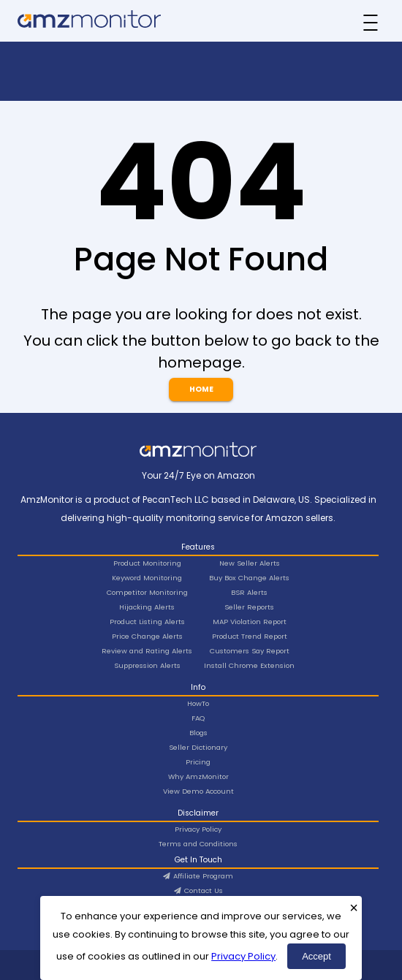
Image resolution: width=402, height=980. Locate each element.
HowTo (198, 703)
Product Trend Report (250, 636)
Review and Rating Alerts (147, 651)
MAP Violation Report (250, 622)
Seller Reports (249, 607)
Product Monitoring (147, 563)
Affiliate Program (198, 876)
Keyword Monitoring (147, 578)
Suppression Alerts (147, 665)
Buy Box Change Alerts (249, 578)
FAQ (198, 718)
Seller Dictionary (198, 747)
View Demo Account (198, 791)
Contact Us (198, 890)
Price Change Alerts (147, 636)
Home (201, 389)
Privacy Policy (243, 956)
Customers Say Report (250, 651)
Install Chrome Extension (249, 665)
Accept (316, 956)
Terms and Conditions (198, 844)
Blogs (198, 733)
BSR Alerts (249, 592)
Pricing (198, 762)
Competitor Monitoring (147, 592)
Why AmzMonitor (198, 776)
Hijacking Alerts (147, 607)
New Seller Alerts (250, 563)
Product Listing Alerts (147, 622)
